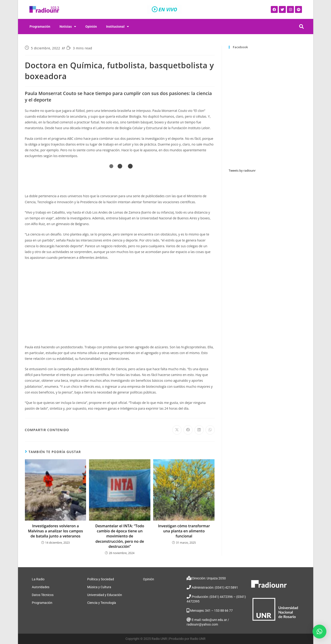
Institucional (118, 27)
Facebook (241, 47)
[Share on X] (177, 430)
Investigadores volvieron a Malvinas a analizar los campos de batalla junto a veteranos (55, 531)
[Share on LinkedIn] (199, 430)
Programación (40, 27)
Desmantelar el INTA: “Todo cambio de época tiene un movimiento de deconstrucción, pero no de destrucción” (120, 536)
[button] (319, 632)
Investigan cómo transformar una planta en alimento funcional (184, 531)
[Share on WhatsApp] (210, 430)
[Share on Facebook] (188, 430)
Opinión (91, 27)
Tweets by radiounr (242, 170)
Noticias (68, 27)
